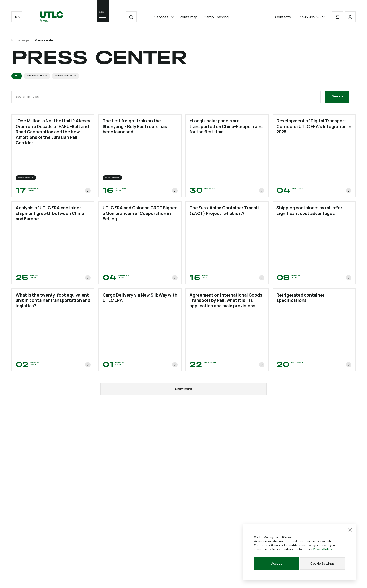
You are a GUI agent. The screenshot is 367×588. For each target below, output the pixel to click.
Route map (189, 17)
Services (164, 17)
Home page (20, 40)
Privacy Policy (322, 549)
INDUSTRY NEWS (37, 76)
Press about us (65, 76)
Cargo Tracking (216, 17)
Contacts (283, 17)
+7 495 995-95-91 (311, 17)
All (17, 76)
